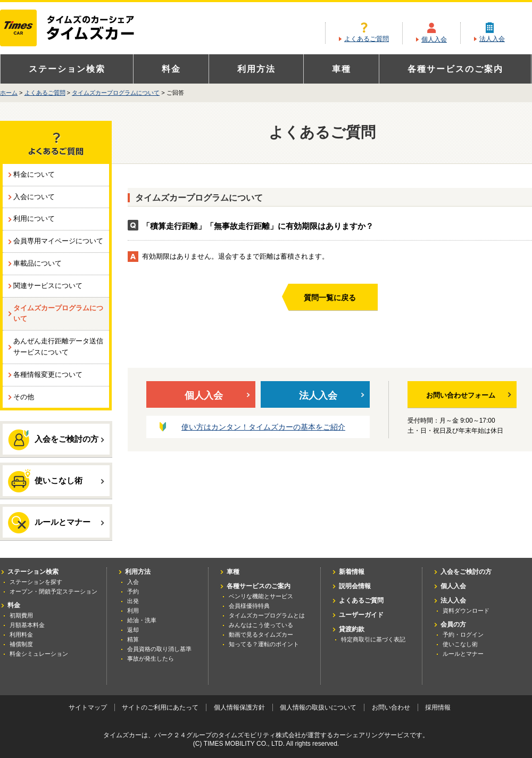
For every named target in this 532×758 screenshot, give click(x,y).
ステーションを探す (36, 582)
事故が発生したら (151, 658)
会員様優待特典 (249, 606)
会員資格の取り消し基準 (159, 649)
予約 (133, 591)
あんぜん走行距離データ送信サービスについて (58, 347)
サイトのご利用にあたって (160, 707)
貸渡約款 (352, 629)
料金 (171, 69)
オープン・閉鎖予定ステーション (53, 591)
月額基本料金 (27, 625)
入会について (34, 197)
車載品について (38, 263)
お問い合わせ (391, 707)
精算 (133, 639)
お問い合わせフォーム (469, 395)
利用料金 (21, 635)
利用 (133, 611)
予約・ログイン (463, 635)
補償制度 (21, 644)
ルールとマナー (56, 523)
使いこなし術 (56, 480)
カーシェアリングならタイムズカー (76, 29)
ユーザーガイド (361, 615)
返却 (133, 630)
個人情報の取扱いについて (318, 707)
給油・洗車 (142, 620)
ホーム (9, 93)
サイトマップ (88, 707)
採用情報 (438, 707)
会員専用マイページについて (58, 241)
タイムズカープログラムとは (267, 615)
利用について (34, 219)
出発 (133, 601)
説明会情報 (355, 586)
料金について (34, 174)
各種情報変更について (48, 374)
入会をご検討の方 (56, 440)
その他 (24, 397)
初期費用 (21, 615)
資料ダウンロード (466, 611)
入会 (133, 582)
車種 (342, 69)
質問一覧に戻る (330, 298)
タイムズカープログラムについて (116, 93)
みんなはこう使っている (261, 625)
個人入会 (434, 39)
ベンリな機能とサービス (261, 596)
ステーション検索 (67, 69)
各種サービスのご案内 (455, 69)
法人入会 (492, 39)
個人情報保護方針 (239, 707)
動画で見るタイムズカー (261, 635)
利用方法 (256, 69)
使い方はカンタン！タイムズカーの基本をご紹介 (263, 427)
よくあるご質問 (367, 39)
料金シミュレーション (39, 654)
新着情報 (352, 572)
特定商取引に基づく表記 (373, 639)
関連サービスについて (48, 286)
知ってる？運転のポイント (264, 644)
